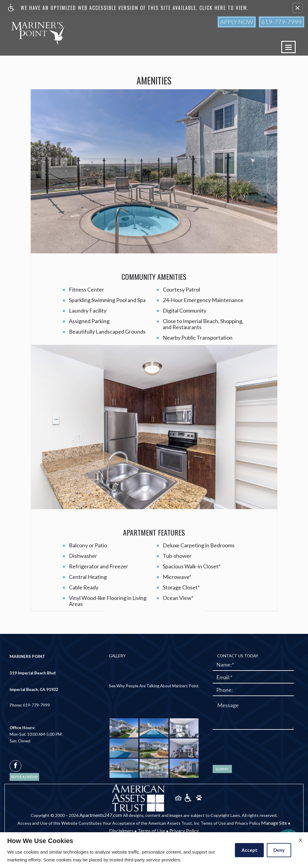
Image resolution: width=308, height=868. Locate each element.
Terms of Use (151, 831)
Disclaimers (121, 831)
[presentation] (258, 746)
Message (228, 705)
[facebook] (15, 766)
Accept (249, 850)
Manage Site (274, 823)
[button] (297, 8)
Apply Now (237, 22)
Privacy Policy (184, 831)
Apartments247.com (101, 815)
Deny (279, 850)
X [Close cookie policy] (300, 840)
